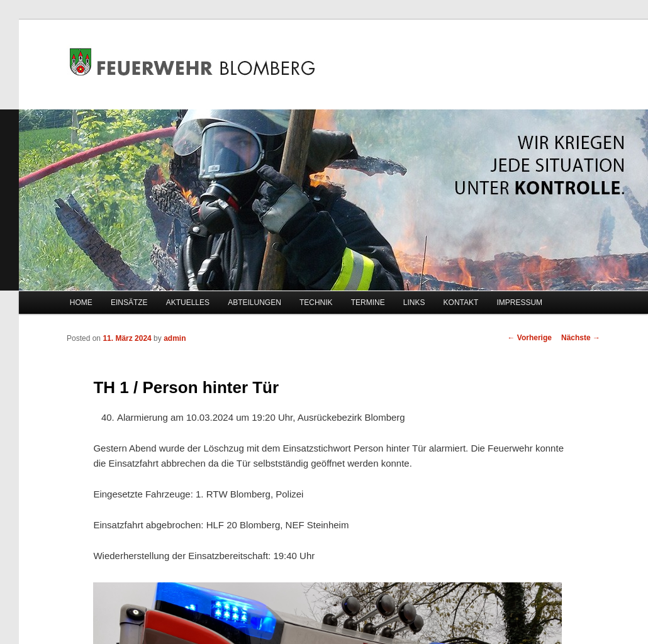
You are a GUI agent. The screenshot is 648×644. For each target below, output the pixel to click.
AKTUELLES (188, 303)
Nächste (581, 338)
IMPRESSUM (519, 303)
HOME (81, 303)
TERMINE (368, 303)
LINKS (414, 303)
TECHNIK (316, 303)
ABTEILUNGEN (254, 303)
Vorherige (530, 338)
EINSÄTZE (129, 303)
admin (175, 338)
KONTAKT (461, 303)
